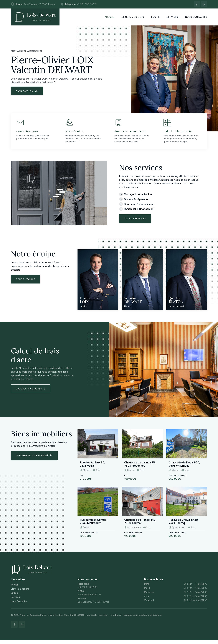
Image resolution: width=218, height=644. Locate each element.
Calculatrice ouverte (31, 392)
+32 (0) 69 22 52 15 (87, 591)
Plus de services (135, 222)
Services (15, 600)
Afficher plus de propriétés (34, 459)
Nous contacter (27, 91)
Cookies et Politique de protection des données (136, 618)
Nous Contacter (19, 605)
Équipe (14, 596)
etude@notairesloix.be (89, 598)
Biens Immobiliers (20, 592)
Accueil (15, 588)
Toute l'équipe (26, 283)
